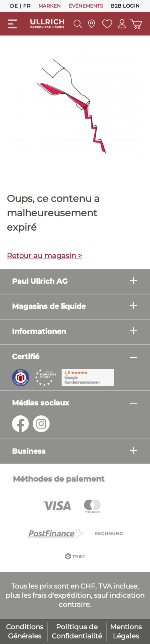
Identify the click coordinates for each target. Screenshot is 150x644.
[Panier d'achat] (136, 24)
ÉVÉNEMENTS (86, 6)
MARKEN (50, 6)
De (14, 6)
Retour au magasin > (44, 256)
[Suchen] (78, 24)
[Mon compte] (122, 24)
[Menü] (12, 24)
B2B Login (125, 6)
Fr (27, 6)
